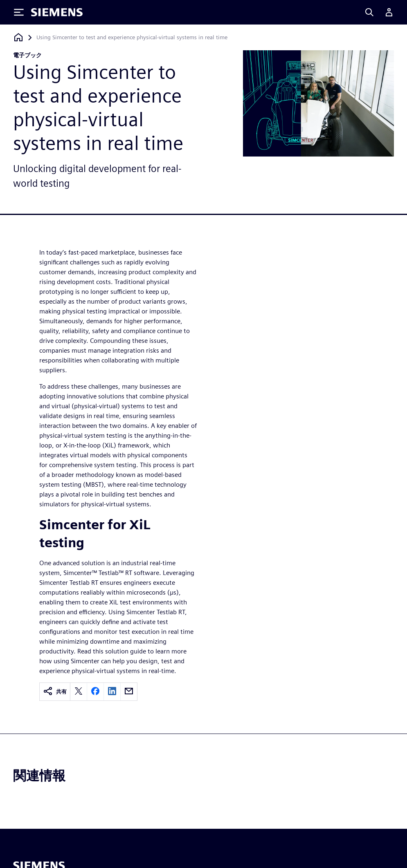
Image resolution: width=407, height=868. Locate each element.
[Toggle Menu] (19, 12)
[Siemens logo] (57, 12)
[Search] (369, 12)
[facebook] (95, 692)
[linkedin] (112, 692)
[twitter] (79, 692)
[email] (129, 692)
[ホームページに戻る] (18, 37)
